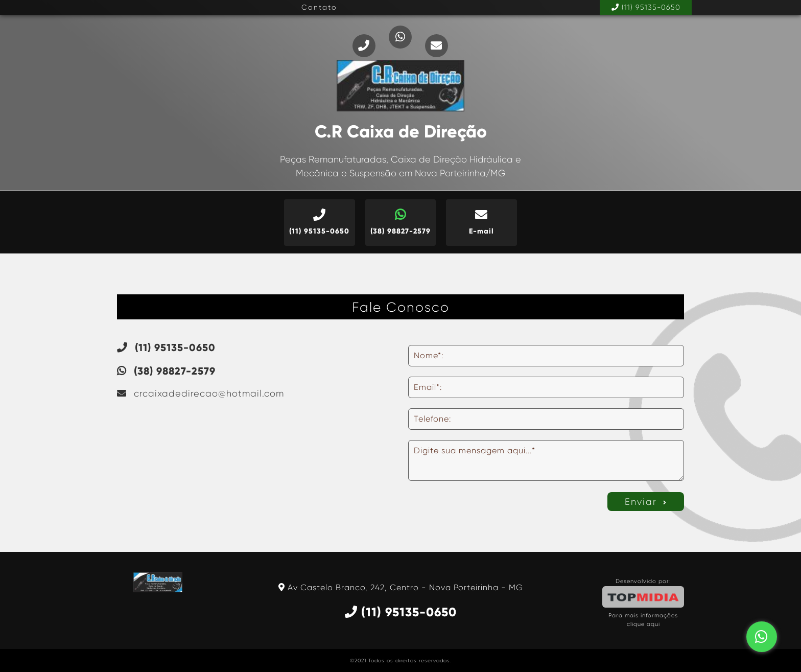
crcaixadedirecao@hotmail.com (201, 393)
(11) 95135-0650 (646, 7)
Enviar (646, 502)
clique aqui (643, 624)
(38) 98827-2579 (401, 222)
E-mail (481, 222)
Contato (319, 7)
